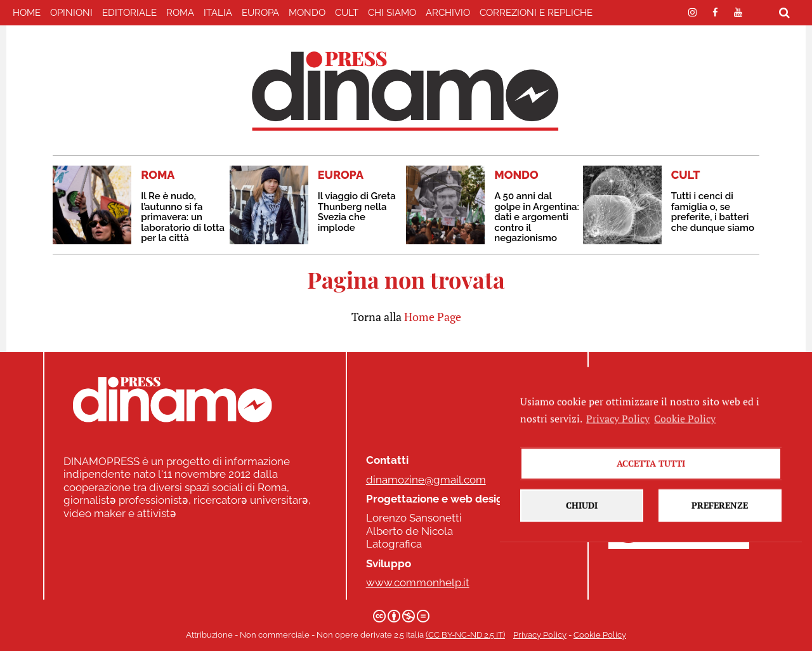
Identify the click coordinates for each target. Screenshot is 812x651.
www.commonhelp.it (418, 582)
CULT (347, 13)
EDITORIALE (129, 13)
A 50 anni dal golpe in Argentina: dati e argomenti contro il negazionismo (537, 217)
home (27, 13)
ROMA (180, 13)
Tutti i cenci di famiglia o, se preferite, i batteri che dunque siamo (713, 212)
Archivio (448, 13)
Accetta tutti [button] (651, 476)
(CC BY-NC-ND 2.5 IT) (465, 635)
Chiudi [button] (582, 518)
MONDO (307, 13)
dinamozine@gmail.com (426, 480)
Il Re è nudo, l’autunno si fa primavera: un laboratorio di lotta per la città (183, 217)
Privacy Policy (540, 635)
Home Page (433, 317)
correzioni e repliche (536, 13)
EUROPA (260, 13)
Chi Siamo (392, 13)
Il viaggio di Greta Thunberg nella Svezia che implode (357, 212)
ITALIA (218, 13)
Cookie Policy (600, 635)
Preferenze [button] (720, 518)
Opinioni (71, 13)
